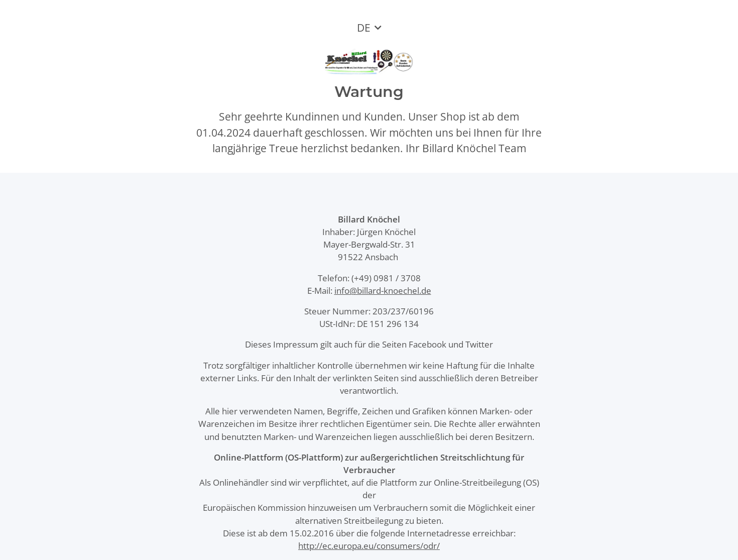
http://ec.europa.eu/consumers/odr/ (369, 546)
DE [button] (364, 28)
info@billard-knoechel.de (383, 291)
